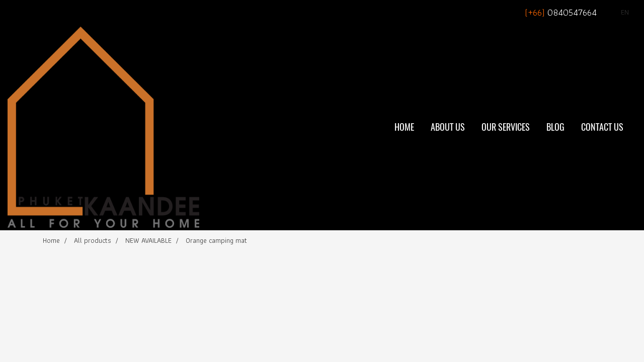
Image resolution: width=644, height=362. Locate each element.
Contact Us (602, 127)
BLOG (555, 127)
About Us (448, 127)
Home (404, 127)
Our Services (506, 127)
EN (619, 12)
